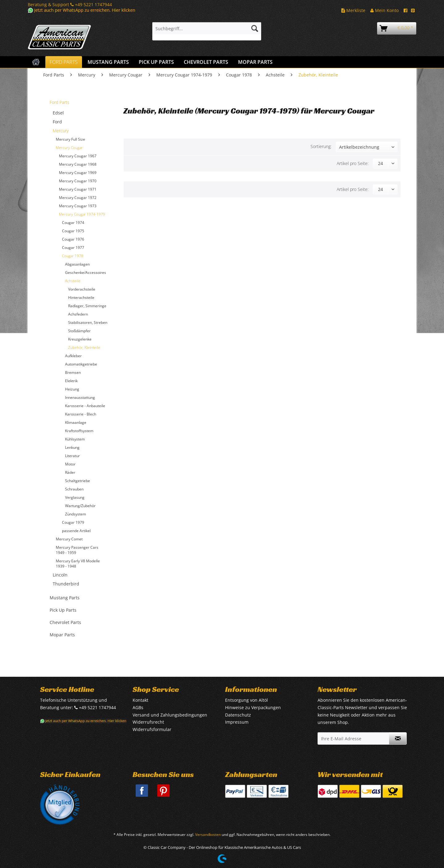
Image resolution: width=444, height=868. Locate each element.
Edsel (58, 113)
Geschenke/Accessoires (86, 273)
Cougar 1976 (73, 239)
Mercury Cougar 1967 (78, 156)
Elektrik (71, 381)
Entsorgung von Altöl (247, 700)
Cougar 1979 (73, 522)
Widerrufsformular (152, 729)
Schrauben (74, 489)
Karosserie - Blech (81, 414)
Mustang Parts (65, 598)
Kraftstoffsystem (79, 431)
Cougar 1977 (73, 248)
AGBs (138, 707)
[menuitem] (207, 31)
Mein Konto (384, 10)
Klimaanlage (76, 422)
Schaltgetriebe (78, 481)
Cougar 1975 (73, 231)
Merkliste (353, 10)
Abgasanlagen (77, 264)
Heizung (72, 389)
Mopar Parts (62, 635)
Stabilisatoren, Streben (88, 322)
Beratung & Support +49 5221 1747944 (70, 4)
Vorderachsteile (82, 289)
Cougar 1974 (73, 223)
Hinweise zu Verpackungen (253, 707)
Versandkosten (208, 835)
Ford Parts (60, 102)
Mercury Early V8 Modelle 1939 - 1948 (78, 564)
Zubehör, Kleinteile (84, 347)
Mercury (61, 131)
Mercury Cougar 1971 (78, 189)
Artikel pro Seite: (353, 163)
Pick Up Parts (63, 610)
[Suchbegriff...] (207, 28)
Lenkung (72, 447)
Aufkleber (73, 356)
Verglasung (75, 497)
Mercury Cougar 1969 (78, 173)
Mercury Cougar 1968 (78, 164)
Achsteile (73, 281)
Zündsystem (76, 514)
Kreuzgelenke (80, 339)
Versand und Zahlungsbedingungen (170, 715)
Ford (57, 122)
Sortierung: (321, 146)
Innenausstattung (80, 397)
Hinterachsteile (81, 298)
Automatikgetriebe (81, 364)
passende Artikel (76, 531)
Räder (70, 472)
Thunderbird (66, 584)
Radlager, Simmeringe (87, 306)
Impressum (237, 722)
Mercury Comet (69, 539)
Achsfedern (78, 314)
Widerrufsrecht (148, 722)
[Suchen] (255, 28)
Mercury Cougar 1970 (78, 181)
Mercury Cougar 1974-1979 (82, 214)
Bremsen (73, 372)
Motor (70, 464)
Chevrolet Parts (65, 622)
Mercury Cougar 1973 (78, 206)
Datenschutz (238, 715)
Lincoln (60, 575)
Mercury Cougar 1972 (78, 198)
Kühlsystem (75, 439)
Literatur (72, 456)
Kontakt (140, 700)
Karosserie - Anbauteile (85, 406)
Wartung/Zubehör (80, 506)
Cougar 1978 (73, 256)
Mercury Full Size (70, 139)
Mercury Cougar (69, 148)
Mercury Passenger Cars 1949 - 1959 (77, 550)
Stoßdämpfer (79, 331)
